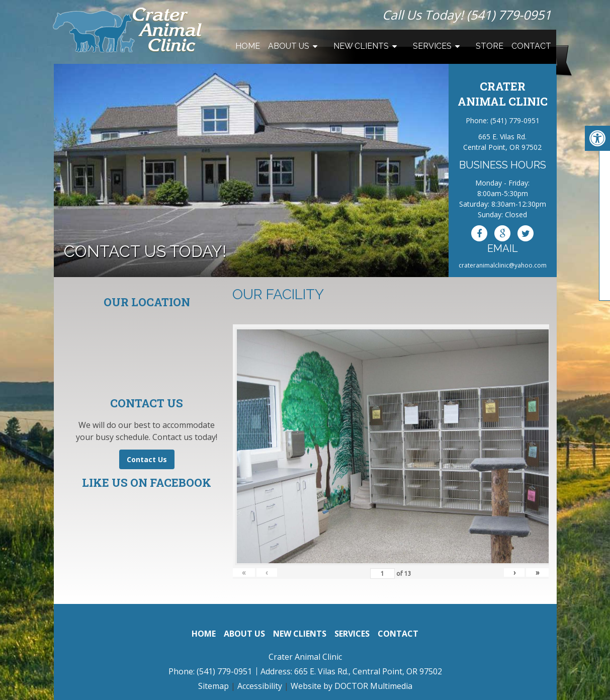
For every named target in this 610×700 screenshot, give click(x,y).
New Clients (361, 46)
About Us (289, 46)
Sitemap (213, 686)
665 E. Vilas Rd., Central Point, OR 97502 (368, 671)
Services (432, 46)
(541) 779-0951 (509, 15)
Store (490, 46)
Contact (531, 46)
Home (248, 46)
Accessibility (260, 686)
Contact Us (147, 459)
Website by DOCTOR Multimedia (352, 686)
